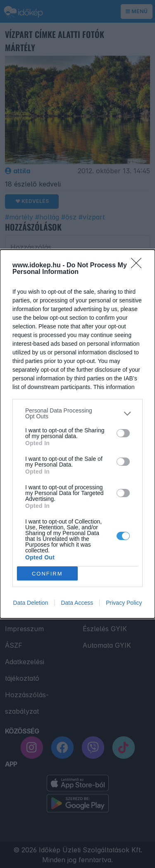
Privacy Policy (124, 603)
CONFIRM (47, 574)
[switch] (123, 433)
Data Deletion (31, 603)
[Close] (139, 266)
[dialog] (77, 434)
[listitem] (77, 413)
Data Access (77, 603)
